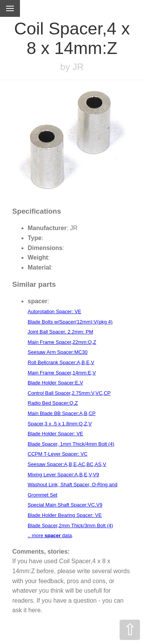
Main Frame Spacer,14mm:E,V (62, 373)
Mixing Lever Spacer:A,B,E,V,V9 (63, 475)
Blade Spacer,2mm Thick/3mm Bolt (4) (70, 525)
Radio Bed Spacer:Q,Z (53, 403)
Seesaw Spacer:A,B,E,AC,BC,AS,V (67, 464)
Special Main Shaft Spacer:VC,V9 (65, 505)
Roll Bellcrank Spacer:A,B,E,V (61, 362)
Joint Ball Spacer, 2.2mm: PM (60, 332)
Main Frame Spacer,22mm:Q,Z (62, 342)
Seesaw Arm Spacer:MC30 (58, 352)
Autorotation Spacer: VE (54, 311)
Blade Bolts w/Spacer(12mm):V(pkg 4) (70, 322)
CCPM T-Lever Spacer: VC (58, 454)
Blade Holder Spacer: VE (55, 434)
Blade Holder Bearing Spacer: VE (65, 515)
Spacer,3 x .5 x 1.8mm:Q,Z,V (60, 424)
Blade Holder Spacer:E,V (55, 383)
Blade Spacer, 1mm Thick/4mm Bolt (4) (71, 444)
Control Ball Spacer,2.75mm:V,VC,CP (69, 393)
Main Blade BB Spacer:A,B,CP (62, 413)
